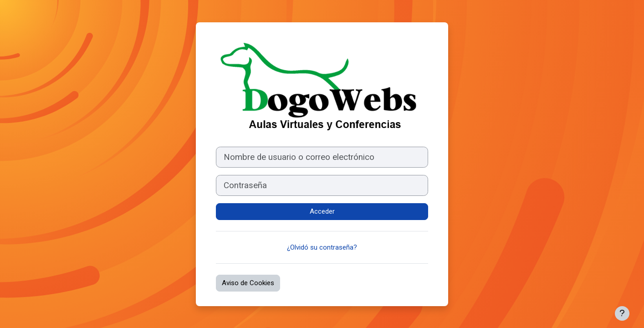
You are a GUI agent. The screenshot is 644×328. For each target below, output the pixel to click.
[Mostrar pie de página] (622, 313)
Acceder (322, 211)
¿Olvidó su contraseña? (322, 247)
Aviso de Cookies (248, 283)
